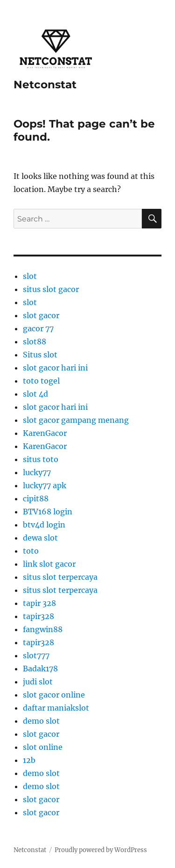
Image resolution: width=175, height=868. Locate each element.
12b (29, 760)
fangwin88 (43, 629)
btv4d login (44, 525)
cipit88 (36, 498)
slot (30, 276)
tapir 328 (39, 603)
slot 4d (35, 394)
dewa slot (40, 538)
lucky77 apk (45, 485)
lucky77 (37, 472)
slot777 (36, 655)
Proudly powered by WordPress (101, 850)
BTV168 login (48, 512)
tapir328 (38, 616)
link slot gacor (49, 564)
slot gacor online (54, 695)
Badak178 (40, 669)
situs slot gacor (51, 289)
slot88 (35, 342)
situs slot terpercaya (60, 577)
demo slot (41, 721)
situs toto (41, 459)
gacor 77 (38, 328)
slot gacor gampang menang (76, 420)
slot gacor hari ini (55, 368)
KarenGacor (45, 433)
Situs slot (40, 355)
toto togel (41, 381)
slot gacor (41, 315)
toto (31, 551)
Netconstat (45, 85)
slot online (43, 747)
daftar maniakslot (56, 708)
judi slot (38, 682)
